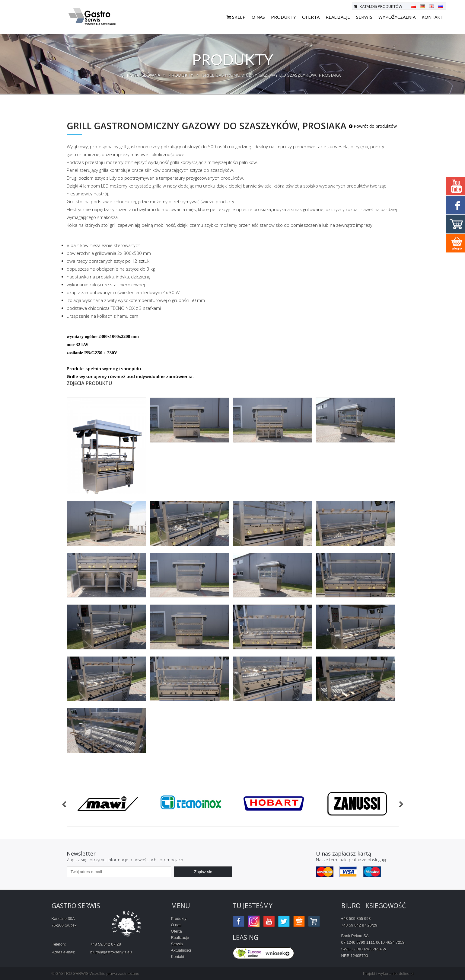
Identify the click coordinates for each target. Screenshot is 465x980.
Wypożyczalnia (397, 17)
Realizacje (338, 17)
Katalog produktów (378, 6)
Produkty (283, 17)
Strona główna (141, 75)
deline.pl (406, 974)
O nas (258, 17)
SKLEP (236, 17)
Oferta (311, 17)
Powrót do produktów (373, 126)
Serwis (364, 17)
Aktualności (181, 950)
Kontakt (432, 17)
